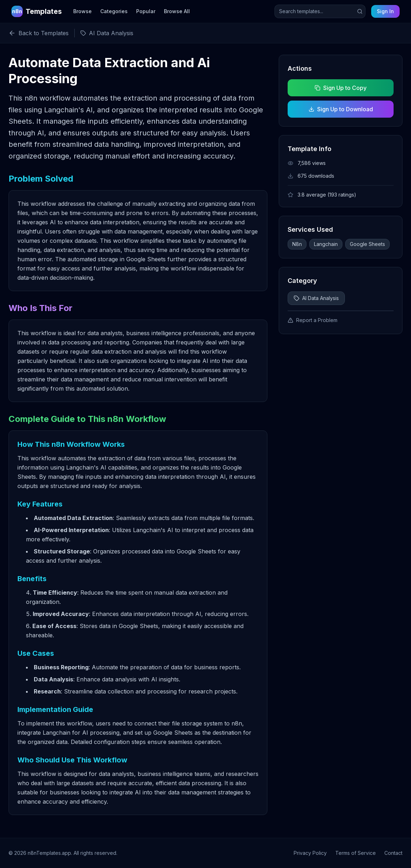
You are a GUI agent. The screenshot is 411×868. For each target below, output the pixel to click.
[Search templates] (320, 11)
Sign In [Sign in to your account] (385, 11)
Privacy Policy (310, 853)
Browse (82, 11)
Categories (114, 11)
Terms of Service (356, 853)
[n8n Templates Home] (37, 11)
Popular (146, 11)
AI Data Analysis (316, 298)
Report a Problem (313, 320)
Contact (393, 853)
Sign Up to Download (341, 109)
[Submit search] (360, 11)
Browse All (177, 11)
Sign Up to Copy (341, 88)
